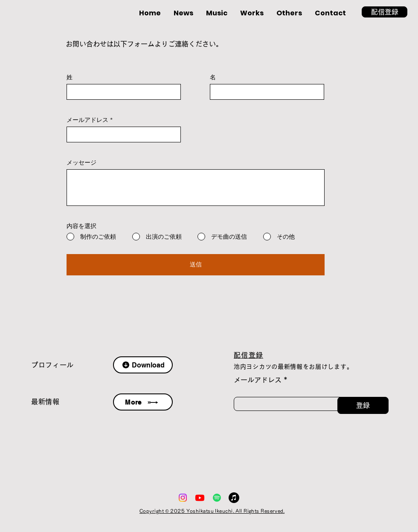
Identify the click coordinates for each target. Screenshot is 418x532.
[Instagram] (183, 498)
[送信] (196, 265)
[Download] (143, 365)
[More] (143, 402)
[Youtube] (200, 498)
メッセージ (81, 162)
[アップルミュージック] (234, 498)
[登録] (363, 405)
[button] (385, 12)
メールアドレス (87, 120)
